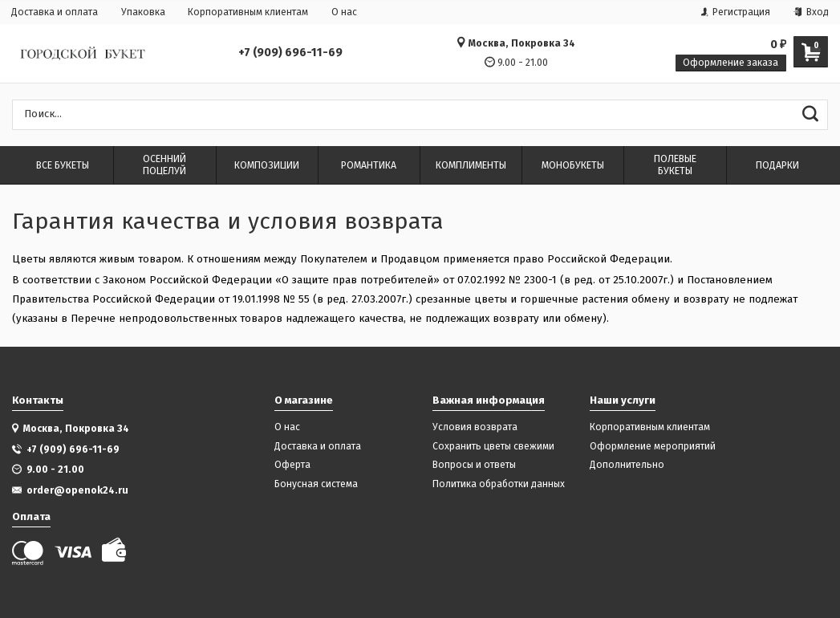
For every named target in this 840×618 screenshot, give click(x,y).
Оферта (292, 465)
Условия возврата (475, 427)
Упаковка (143, 12)
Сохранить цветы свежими (493, 447)
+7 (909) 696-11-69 (290, 53)
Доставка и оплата (55, 12)
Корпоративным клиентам (248, 12)
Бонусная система (316, 484)
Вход (811, 12)
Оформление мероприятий (653, 447)
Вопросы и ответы (474, 465)
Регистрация (736, 12)
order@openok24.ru (77, 490)
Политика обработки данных (499, 484)
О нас (344, 12)
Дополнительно (627, 465)
